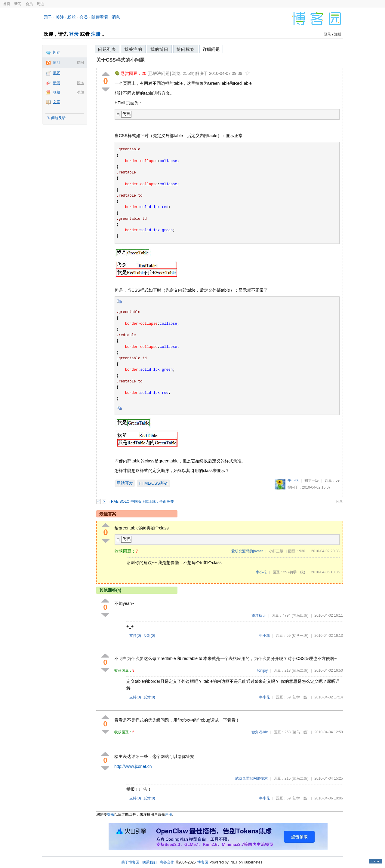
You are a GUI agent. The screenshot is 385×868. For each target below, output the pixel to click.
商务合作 (167, 862)
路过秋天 (259, 615)
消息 (116, 17)
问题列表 (107, 49)
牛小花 (293, 480)
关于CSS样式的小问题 (120, 60)
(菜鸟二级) (300, 670)
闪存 (57, 52)
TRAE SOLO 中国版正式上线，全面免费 (141, 501)
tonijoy (263, 670)
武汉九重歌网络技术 (251, 778)
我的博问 (159, 49)
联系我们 (149, 862)
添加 (80, 92)
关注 (60, 17)
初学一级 (312, 480)
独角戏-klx (260, 732)
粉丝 (72, 17)
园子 (48, 17)
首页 (7, 4)
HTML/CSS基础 (154, 483)
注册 (96, 34)
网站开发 (125, 483)
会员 (29, 4)
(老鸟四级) (300, 615)
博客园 (203, 862)
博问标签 (186, 49)
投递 (80, 83)
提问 (80, 63)
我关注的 (133, 49)
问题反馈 (58, 118)
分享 (339, 501)
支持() (135, 636)
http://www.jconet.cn (133, 766)
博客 (57, 73)
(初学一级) (297, 572)
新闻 (18, 4)
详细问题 (211, 49)
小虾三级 (276, 551)
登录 (74, 34)
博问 (57, 63)
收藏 (57, 92)
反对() (149, 636)
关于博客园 (130, 862)
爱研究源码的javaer (247, 551)
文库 (57, 102)
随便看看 (100, 17)
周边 (40, 4)
